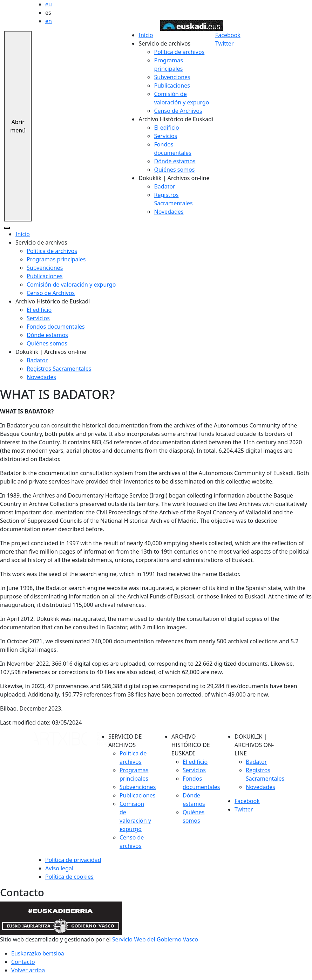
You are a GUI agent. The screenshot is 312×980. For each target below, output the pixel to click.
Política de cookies (69, 877)
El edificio (166, 128)
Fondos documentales (56, 327)
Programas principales (56, 259)
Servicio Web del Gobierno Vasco (155, 939)
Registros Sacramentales (59, 369)
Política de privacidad (73, 860)
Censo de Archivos (178, 111)
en (49, 21)
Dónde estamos (175, 161)
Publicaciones (172, 85)
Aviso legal (59, 868)
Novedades (169, 212)
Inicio (146, 35)
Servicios (165, 136)
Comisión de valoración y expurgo (71, 285)
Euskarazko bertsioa (38, 953)
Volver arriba (28, 970)
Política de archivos (179, 52)
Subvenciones (172, 77)
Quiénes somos (174, 170)
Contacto (23, 962)
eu (49, 4)
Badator (164, 186)
